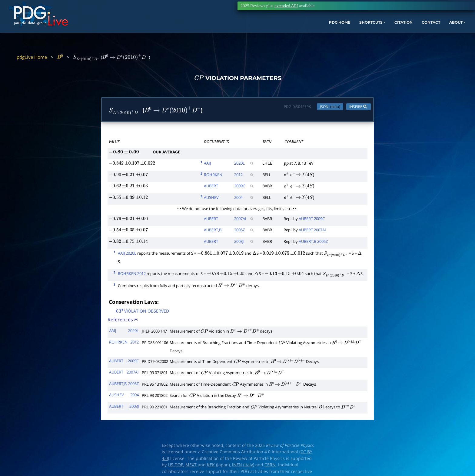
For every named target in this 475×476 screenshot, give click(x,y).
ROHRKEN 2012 (132, 275)
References (123, 321)
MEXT (191, 466)
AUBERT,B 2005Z (313, 243)
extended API (286, 6)
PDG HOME (292, 33)
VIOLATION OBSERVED (142, 313)
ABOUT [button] (428, 33)
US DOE (176, 466)
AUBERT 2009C (312, 220)
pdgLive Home (32, 57)
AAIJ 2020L (127, 255)
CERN (270, 466)
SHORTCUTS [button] (329, 33)
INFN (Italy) (243, 466)
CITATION (368, 33)
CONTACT (399, 33)
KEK (211, 466)
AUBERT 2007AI (312, 231)
